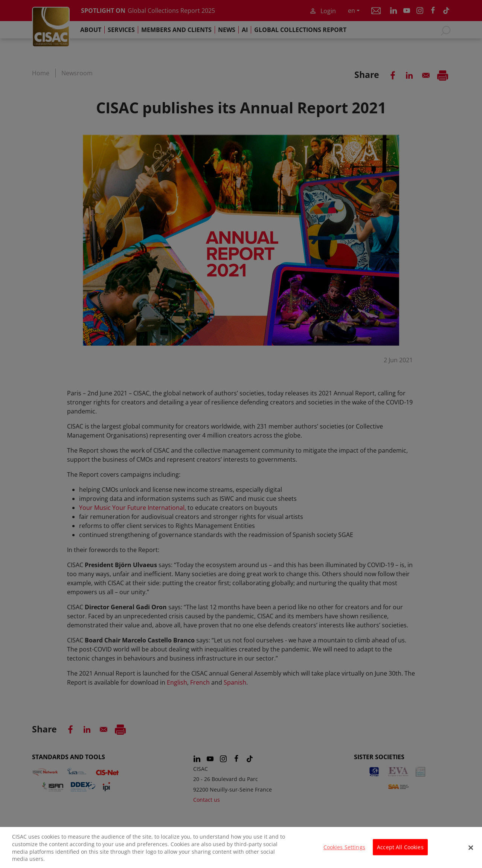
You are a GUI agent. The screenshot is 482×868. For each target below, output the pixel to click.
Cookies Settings (344, 851)
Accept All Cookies (400, 851)
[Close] (471, 851)
